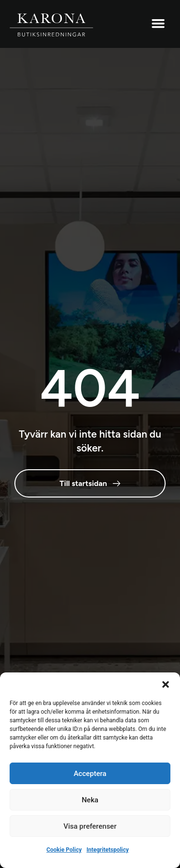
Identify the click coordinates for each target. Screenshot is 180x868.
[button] (166, 684)
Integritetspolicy (108, 850)
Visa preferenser (90, 826)
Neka (90, 800)
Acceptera (90, 774)
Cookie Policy (64, 850)
